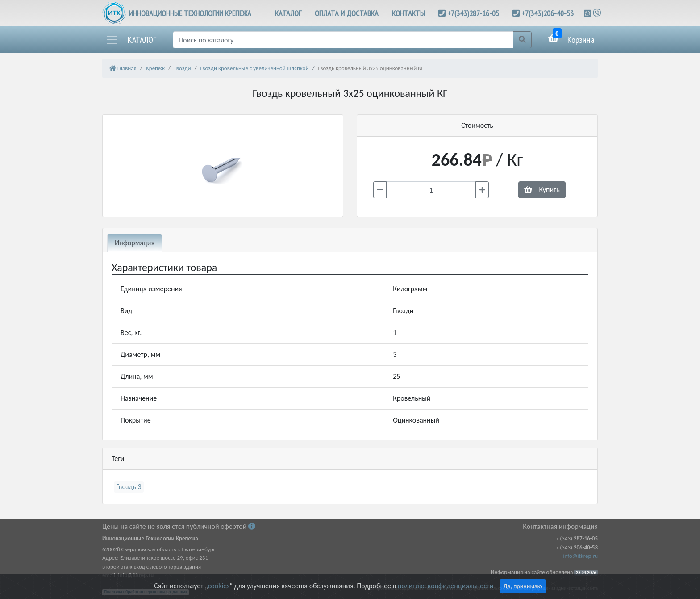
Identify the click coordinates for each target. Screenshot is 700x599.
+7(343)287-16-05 (473, 13)
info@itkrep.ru (581, 556)
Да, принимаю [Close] (523, 586)
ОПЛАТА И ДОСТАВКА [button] (347, 13)
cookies (219, 586)
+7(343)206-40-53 (548, 13)
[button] (131, 40)
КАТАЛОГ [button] (288, 13)
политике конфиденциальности (446, 586)
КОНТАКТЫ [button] (408, 13)
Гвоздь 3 (129, 487)
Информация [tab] (135, 243)
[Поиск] (343, 40)
